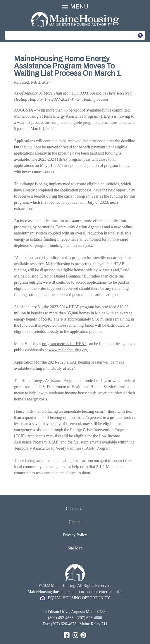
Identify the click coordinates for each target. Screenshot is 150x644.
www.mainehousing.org (68, 350)
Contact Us (75, 509)
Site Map (75, 548)
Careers (75, 522)
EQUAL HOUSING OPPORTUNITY (75, 598)
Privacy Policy (75, 535)
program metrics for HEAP (64, 344)
